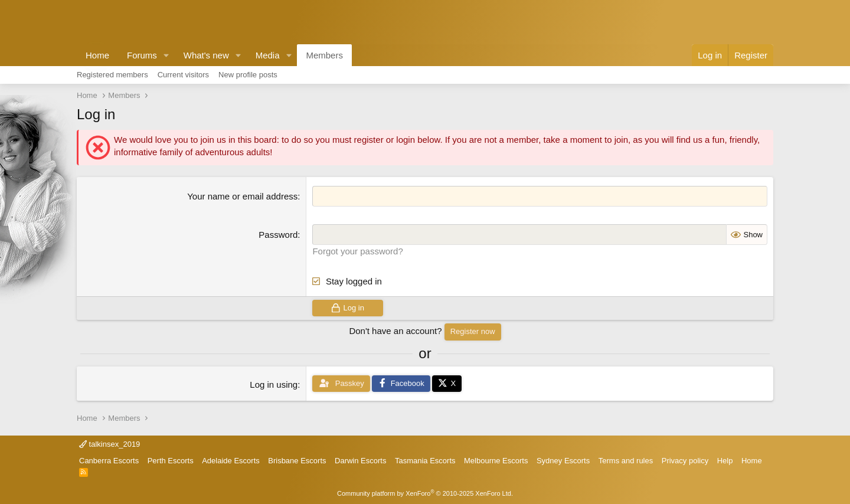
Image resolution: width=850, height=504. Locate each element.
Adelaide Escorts (231, 461)
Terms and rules (626, 461)
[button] (166, 55)
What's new (206, 55)
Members (324, 55)
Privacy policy (685, 461)
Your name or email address (242, 196)
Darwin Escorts (360, 461)
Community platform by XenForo (425, 493)
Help (725, 461)
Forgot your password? (357, 251)
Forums (142, 55)
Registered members (112, 75)
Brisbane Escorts (297, 461)
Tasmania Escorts (425, 461)
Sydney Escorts (563, 461)
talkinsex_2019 (109, 444)
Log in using (274, 384)
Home (97, 55)
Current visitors (183, 75)
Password (278, 235)
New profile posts (248, 75)
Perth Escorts (171, 461)
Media (268, 55)
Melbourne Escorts (496, 461)
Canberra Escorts (109, 461)
